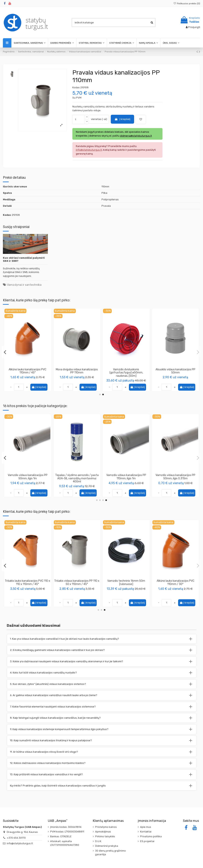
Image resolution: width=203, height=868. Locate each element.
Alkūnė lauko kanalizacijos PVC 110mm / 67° (77, 371)
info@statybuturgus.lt (20, 843)
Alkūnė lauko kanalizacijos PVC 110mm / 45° (126, 371)
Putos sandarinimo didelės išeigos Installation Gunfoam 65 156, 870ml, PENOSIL (28, 584)
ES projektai (147, 841)
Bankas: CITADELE (61, 836)
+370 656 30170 (16, 838)
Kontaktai (146, 832)
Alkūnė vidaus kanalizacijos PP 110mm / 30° (28, 371)
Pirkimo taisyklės (105, 836)
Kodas (76, 87)
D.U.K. (98, 841)
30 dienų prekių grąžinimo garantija (110, 853)
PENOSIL (28, 591)
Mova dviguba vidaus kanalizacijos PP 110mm (175, 371)
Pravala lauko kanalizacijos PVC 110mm (126, 582)
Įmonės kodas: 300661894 (66, 827)
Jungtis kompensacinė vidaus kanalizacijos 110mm (126, 477)
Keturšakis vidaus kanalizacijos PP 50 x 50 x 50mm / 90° (176, 477)
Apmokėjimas (103, 832)
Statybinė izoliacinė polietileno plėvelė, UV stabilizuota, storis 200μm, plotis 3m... (176, 584)
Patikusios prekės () (187, 3)
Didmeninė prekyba (107, 846)
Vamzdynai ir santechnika (24, 285)
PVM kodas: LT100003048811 (67, 832)
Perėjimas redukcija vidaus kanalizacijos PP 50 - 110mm (77, 477)
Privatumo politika (151, 836)
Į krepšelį (122, 119)
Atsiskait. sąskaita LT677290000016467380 (65, 843)
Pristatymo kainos (106, 827)
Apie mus (146, 827)
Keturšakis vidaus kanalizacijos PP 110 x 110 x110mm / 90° (27, 477)
